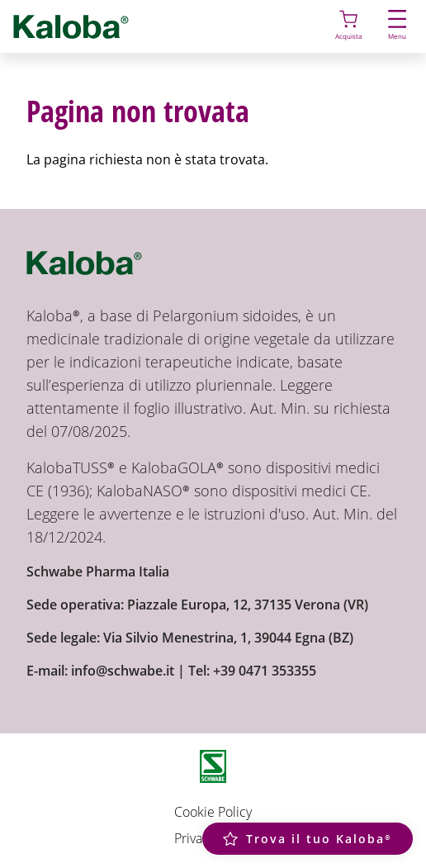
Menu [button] (397, 25)
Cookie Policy (213, 812)
